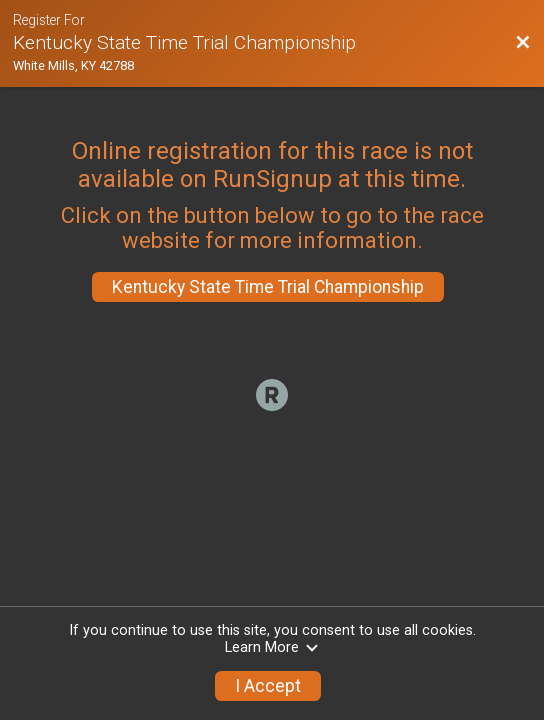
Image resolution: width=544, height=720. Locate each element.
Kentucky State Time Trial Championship (268, 287)
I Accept (268, 686)
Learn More (272, 647)
